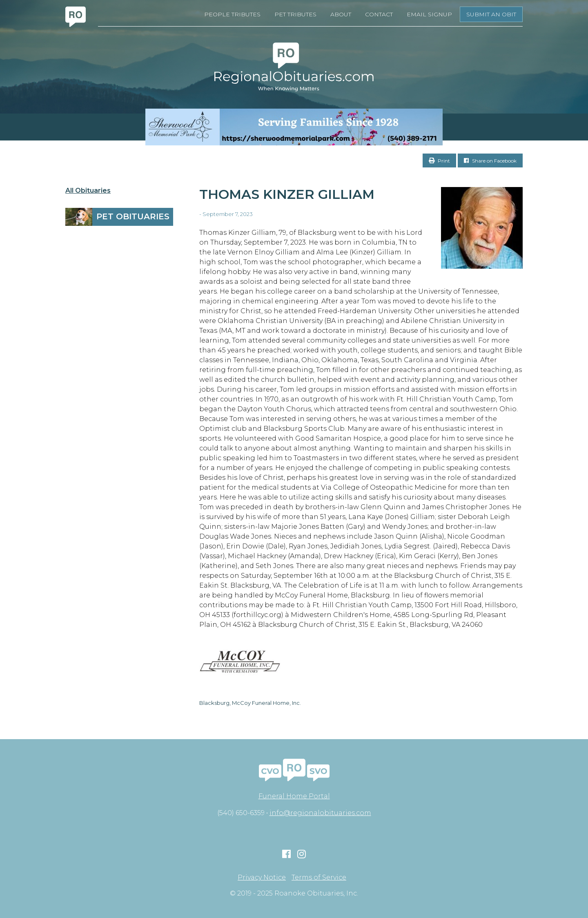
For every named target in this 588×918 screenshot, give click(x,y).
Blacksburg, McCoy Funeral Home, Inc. (250, 703)
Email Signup (429, 14)
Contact (379, 14)
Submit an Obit (491, 14)
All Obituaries (88, 191)
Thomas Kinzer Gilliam (287, 194)
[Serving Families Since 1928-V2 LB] (294, 127)
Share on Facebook (490, 161)
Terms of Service (319, 878)
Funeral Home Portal (294, 796)
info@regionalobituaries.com (320, 813)
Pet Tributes (295, 14)
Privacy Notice (262, 878)
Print (439, 161)
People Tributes (232, 14)
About (341, 14)
